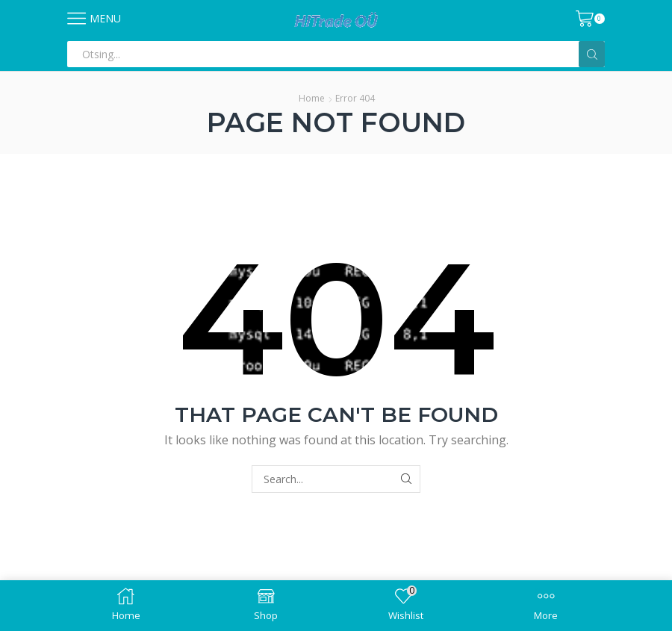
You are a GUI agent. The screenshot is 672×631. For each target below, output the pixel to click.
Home (312, 98)
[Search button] (592, 54)
